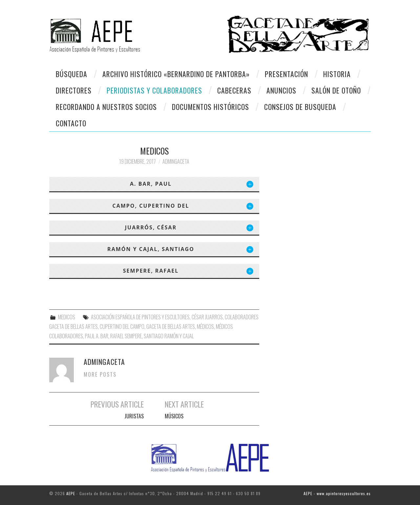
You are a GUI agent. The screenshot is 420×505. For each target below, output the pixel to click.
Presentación (286, 74)
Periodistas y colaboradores (154, 90)
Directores (74, 90)
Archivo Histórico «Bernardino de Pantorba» (176, 74)
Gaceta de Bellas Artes (171, 326)
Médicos (205, 326)
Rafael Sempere (126, 336)
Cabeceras (234, 90)
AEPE (71, 493)
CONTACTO (71, 123)
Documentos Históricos (210, 107)
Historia (337, 74)
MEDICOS (67, 317)
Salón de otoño (336, 90)
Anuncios (281, 90)
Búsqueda (72, 74)
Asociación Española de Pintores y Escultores (140, 317)
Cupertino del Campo (122, 326)
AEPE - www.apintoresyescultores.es (337, 493)
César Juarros (207, 317)
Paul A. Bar (97, 336)
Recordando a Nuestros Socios (106, 107)
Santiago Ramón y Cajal (169, 336)
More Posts (100, 374)
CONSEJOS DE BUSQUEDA (300, 107)
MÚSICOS (174, 416)
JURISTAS (134, 416)
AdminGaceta (176, 161)
